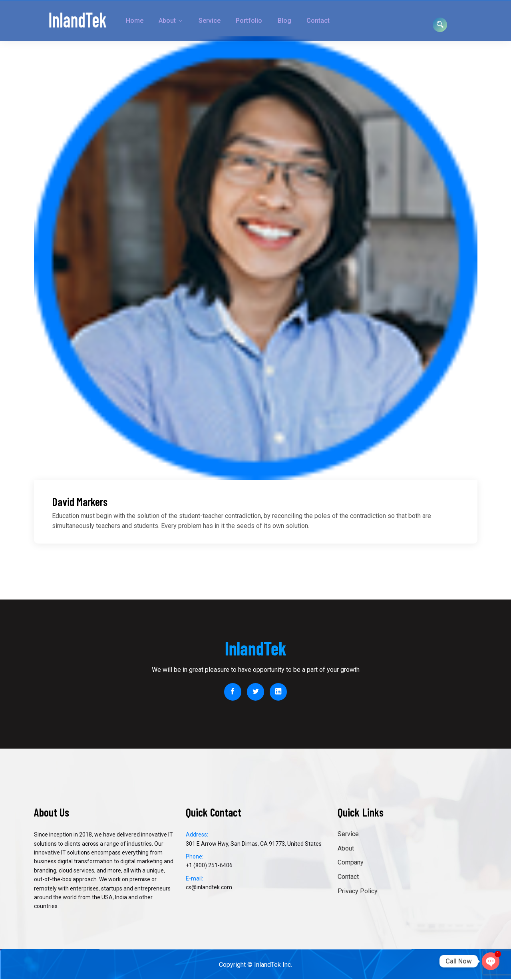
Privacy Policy (358, 891)
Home (118, 21)
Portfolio (220, 21)
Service (185, 21)
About (147, 21)
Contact (281, 21)
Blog (251, 21)
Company (351, 863)
